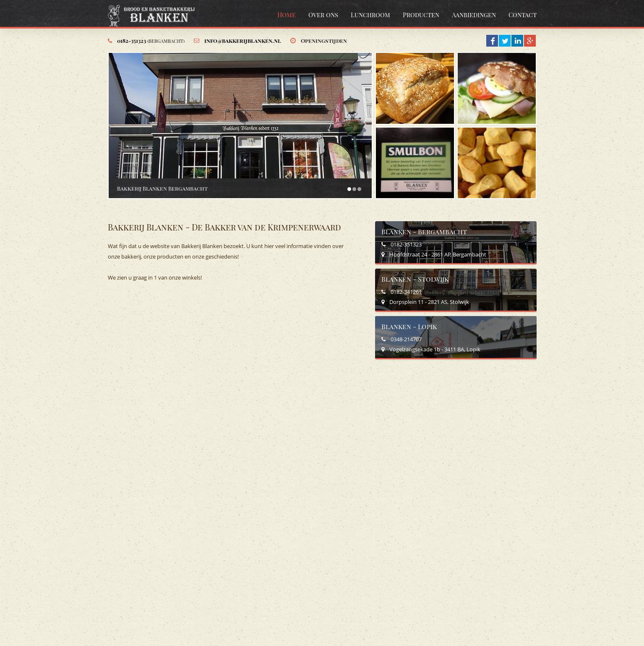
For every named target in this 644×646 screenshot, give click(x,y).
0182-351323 (151, 41)
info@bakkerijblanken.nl (243, 41)
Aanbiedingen (474, 15)
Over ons (323, 15)
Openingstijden (324, 41)
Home (287, 15)
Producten (421, 15)
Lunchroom (370, 15)
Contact (523, 15)
